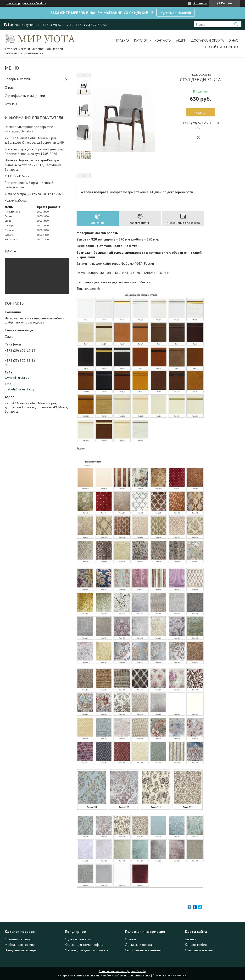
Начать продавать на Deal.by (26, 3)
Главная (123, 40)
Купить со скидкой (176, 13)
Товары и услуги (17, 79)
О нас (233, 40)
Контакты (163, 40)
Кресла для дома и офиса (84, 945)
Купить (200, 112)
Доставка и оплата (207, 40)
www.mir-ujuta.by (17, 378)
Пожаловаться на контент (170, 975)
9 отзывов (200, 3)
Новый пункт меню (222, 47)
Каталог (141, 40)
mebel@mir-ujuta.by (19, 389)
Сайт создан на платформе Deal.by (123, 971)
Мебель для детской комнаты (87, 950)
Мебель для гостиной (21, 945)
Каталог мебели (197, 945)
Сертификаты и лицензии (25, 96)
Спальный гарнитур (19, 939)
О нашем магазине (199, 950)
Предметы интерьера (21, 950)
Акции (181, 40)
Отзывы (11, 104)
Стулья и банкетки (78, 939)
